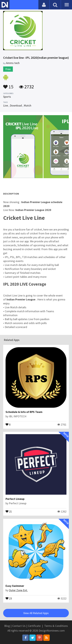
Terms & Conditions (56, 626)
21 (9, 511)
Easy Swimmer (15, 586)
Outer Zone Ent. (18, 590)
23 (9, 598)
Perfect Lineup (15, 499)
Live (6, 105)
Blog (7, 626)
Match (28, 105)
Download (16, 105)
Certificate (34, 626)
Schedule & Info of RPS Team (24, 412)
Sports (7, 97)
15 (8, 85)
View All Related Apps (36, 613)
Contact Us (19, 626)
